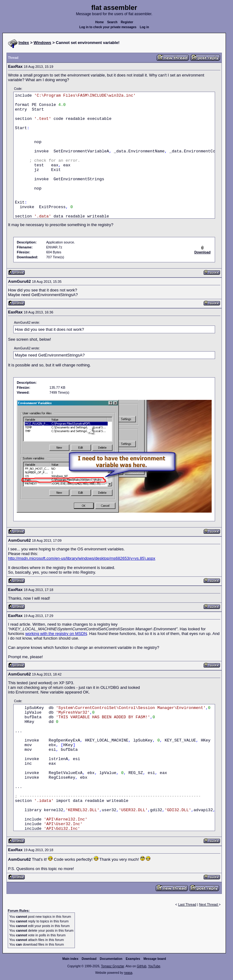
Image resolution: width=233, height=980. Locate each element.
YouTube (154, 966)
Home (100, 22)
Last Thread (187, 904)
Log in (145, 27)
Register (127, 22)
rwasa (128, 973)
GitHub (142, 966)
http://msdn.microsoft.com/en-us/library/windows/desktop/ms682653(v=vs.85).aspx (82, 558)
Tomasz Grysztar (112, 966)
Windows (43, 43)
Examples (133, 959)
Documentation (111, 959)
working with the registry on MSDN (56, 634)
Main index (71, 959)
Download (89, 959)
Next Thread (209, 904)
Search (112, 22)
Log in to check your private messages (108, 27)
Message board (155, 959)
